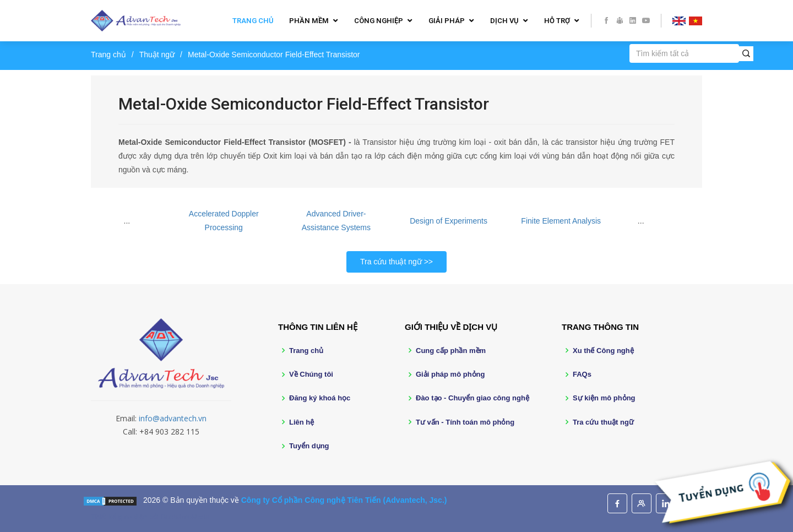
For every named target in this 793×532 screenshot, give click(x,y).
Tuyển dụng (309, 446)
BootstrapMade (185, 517)
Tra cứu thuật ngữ (391, 262)
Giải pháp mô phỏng (450, 374)
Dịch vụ (504, 21)
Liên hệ (302, 422)
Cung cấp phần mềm (451, 351)
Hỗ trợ (557, 21)
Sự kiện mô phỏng (604, 398)
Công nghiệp (379, 21)
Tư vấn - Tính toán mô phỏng (465, 422)
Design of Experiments (449, 221)
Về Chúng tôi (311, 374)
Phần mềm (309, 21)
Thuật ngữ (157, 55)
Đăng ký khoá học (320, 398)
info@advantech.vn (173, 418)
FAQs (582, 374)
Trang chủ (253, 21)
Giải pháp (447, 21)
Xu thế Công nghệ (603, 351)
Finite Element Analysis (561, 221)
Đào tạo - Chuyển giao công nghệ (472, 398)
